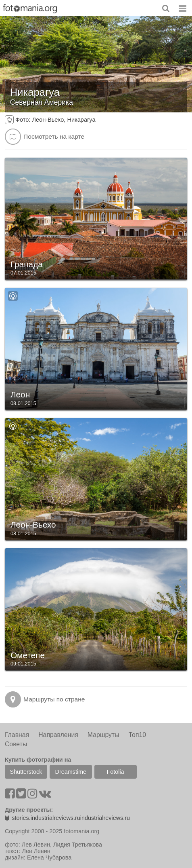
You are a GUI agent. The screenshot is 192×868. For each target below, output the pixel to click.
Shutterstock (26, 772)
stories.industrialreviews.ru (43, 818)
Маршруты (103, 735)
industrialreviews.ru (105, 818)
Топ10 (137, 735)
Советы (16, 744)
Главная (17, 735)
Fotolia (116, 772)
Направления (58, 735)
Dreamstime (71, 772)
